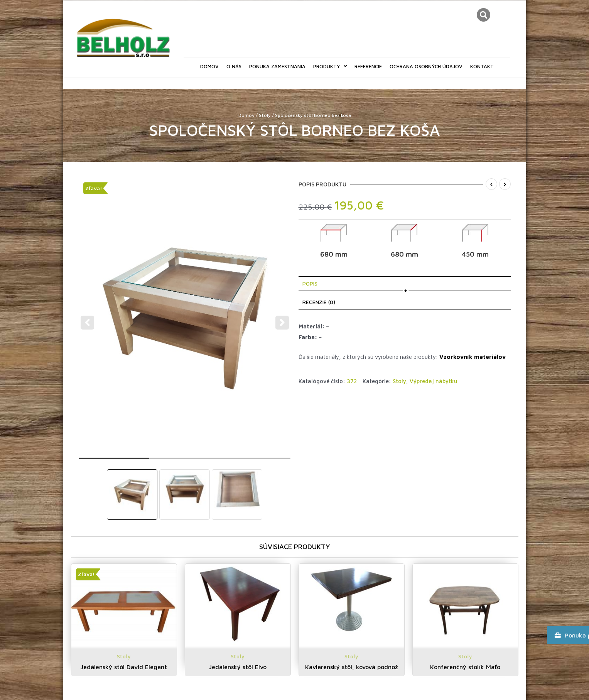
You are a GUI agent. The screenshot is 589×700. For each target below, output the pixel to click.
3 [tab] (255, 462)
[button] (484, 15)
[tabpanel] (185, 318)
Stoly (265, 115)
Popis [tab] (310, 283)
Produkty (330, 66)
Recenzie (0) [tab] (319, 302)
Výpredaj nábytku (434, 381)
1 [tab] (114, 462)
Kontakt (482, 66)
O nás (234, 66)
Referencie (368, 66)
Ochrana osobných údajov (426, 66)
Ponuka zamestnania (277, 66)
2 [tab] (185, 462)
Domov (209, 66)
